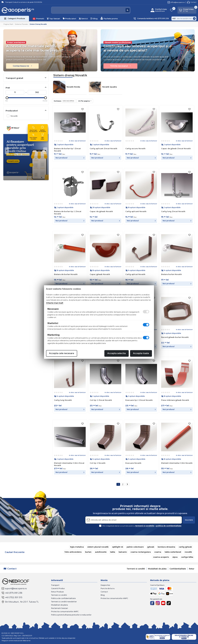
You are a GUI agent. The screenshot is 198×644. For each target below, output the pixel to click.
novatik (188, 552)
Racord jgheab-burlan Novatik (175, 337)
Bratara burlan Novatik (171, 274)
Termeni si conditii (136, 569)
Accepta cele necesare (62, 353)
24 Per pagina (84, 101)
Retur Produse (57, 592)
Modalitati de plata (157, 569)
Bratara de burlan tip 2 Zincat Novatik (68, 213)
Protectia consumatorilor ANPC (65, 611)
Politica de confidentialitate (63, 598)
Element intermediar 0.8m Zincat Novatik (69, 464)
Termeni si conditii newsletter (64, 602)
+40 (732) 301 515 (12, 597)
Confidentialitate (178, 569)
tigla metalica (77, 547)
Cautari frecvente (15, 552)
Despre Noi (105, 585)
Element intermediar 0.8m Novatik (177, 463)
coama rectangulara (141, 552)
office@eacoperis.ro (176, 2)
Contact (192, 2)
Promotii (38, 19)
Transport (55, 585)
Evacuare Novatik (133, 463)
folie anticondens (73, 552)
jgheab (151, 547)
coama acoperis (161, 557)
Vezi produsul (70, 158)
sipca (175, 557)
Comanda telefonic (153, 19)
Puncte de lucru (108, 588)
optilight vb (118, 547)
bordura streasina (166, 547)
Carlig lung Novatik (63, 400)
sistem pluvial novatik (98, 547)
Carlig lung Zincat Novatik (173, 211)
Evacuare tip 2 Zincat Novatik (139, 400)
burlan (88, 552)
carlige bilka (187, 557)
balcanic (123, 552)
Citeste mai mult (55, 303)
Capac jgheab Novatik (100, 274)
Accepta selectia (117, 353)
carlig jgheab (185, 547)
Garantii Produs (58, 588)
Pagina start (8, 24)
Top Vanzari (53, 19)
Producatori (70, 19)
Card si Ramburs (157, 585)
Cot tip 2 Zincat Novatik (101, 400)
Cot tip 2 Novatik (98, 463)
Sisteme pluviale (21, 24)
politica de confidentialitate (169, 526)
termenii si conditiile (145, 526)
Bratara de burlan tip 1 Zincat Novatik (67, 150)
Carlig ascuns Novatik (135, 148)
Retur (192, 569)
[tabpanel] (26, 151)
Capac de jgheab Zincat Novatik (176, 148)
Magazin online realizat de (16, 640)
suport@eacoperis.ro (14, 588)
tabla (113, 552)
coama (158, 552)
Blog (94, 19)
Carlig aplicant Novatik (136, 211)
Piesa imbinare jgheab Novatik (175, 400)
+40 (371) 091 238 (12, 593)
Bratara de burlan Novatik (66, 274)
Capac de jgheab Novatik (101, 211)
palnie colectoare (135, 547)
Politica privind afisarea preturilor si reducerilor (71, 615)
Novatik (13, 116)
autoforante (101, 552)
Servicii (83, 19)
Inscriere (189, 520)
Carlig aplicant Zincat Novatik (104, 148)
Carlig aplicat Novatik (135, 274)
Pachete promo (109, 18)
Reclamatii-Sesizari (60, 608)
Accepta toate (141, 353)
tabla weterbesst (173, 552)
